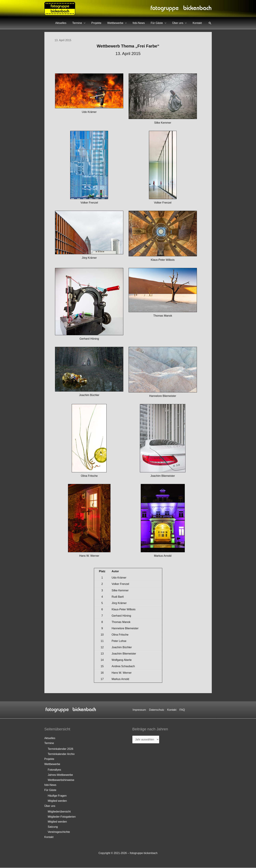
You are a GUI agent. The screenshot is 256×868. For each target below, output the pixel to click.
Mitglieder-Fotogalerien (62, 817)
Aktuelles (75, 23)
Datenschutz (157, 710)
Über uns (180, 23)
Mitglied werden (57, 801)
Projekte (106, 23)
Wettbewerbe (123, 23)
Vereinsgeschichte (59, 832)
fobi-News (145, 23)
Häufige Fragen (57, 796)
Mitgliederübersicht (59, 812)
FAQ (182, 710)
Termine (89, 23)
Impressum (140, 710)
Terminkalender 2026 (61, 749)
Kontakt (198, 23)
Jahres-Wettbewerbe (60, 775)
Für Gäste (161, 23)
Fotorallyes (54, 770)
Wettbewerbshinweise (61, 780)
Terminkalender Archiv (61, 754)
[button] (210, 23)
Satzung (53, 827)
